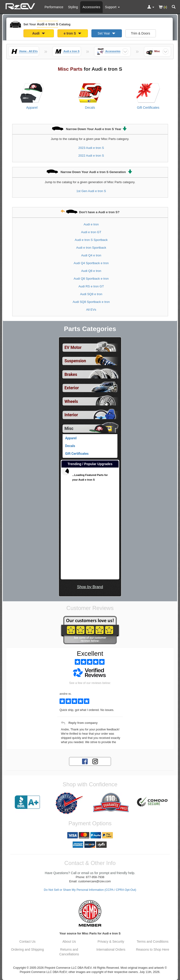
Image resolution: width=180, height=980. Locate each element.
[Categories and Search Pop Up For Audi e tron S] (174, 7)
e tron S (73, 33)
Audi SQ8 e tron (91, 294)
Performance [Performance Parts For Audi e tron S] (54, 7)
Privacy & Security (111, 941)
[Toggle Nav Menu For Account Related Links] (151, 7)
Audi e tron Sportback (91, 248)
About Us (69, 941)
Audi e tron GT (91, 232)
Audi (39, 33)
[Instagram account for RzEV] (95, 761)
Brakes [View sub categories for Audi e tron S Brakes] (71, 374)
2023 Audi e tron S (91, 148)
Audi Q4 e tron (91, 255)
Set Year (107, 33)
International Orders (111, 949)
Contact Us (27, 941)
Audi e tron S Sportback (91, 240)
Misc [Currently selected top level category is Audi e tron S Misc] (69, 428)
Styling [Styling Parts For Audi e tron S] (73, 7)
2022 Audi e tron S (91, 156)
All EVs (91, 310)
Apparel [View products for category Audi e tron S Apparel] (32, 108)
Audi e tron (91, 224)
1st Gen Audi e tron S (91, 191)
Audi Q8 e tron (91, 271)
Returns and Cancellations (69, 952)
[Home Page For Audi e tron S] (21, 6)
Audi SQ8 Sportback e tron (91, 302)
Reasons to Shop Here (153, 949)
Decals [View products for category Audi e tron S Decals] (90, 108)
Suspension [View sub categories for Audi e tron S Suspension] (75, 361)
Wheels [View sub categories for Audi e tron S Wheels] (71, 401)
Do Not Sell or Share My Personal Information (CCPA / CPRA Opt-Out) (90, 890)
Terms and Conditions (152, 941)
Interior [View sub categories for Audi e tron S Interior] (71, 415)
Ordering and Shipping (27, 949)
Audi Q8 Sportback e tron (91, 279)
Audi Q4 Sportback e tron (91, 263)
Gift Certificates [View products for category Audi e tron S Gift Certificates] (148, 108)
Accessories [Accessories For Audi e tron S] (91, 7)
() (163, 7)
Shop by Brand (90, 587)
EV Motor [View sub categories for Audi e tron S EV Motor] (73, 347)
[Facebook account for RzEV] (85, 761)
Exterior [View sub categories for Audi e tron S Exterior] (72, 388)
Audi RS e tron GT (91, 286)
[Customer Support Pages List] (112, 7)
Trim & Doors (141, 33)
